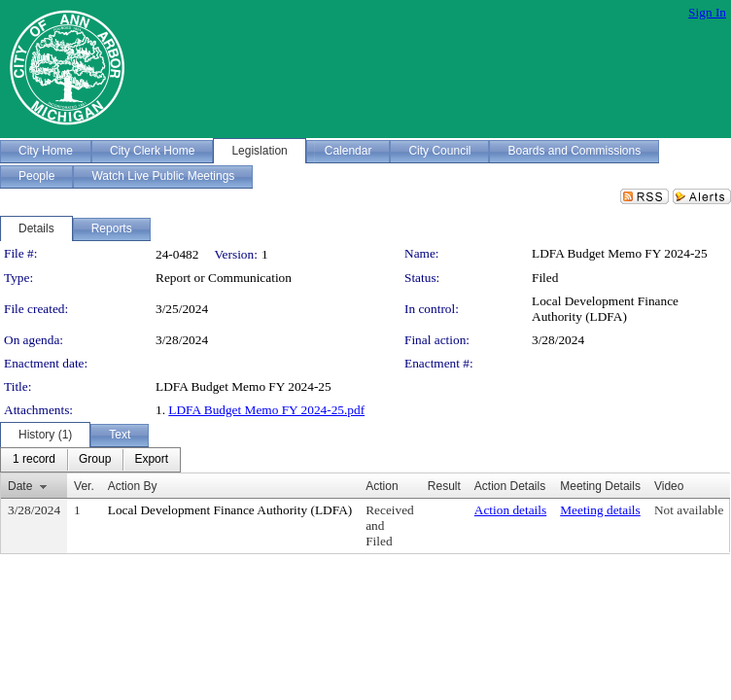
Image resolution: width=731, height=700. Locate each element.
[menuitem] (34, 460)
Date (20, 486)
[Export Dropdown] (151, 460)
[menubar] (90, 460)
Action (382, 486)
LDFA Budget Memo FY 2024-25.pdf (266, 410)
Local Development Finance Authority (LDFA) (605, 309)
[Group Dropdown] (95, 460)
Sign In (707, 12)
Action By (133, 486)
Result (444, 486)
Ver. (84, 486)
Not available (689, 510)
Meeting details (600, 510)
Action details (510, 510)
